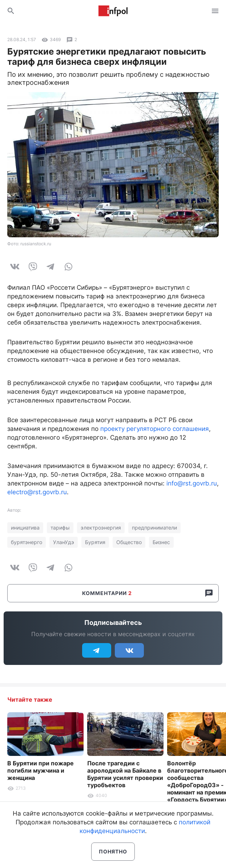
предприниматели (154, 528)
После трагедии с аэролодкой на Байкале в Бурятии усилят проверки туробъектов (125, 774)
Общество (129, 542)
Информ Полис (113, 11)
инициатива (25, 528)
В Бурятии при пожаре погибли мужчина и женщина (41, 770)
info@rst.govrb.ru (192, 483)
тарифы (60, 528)
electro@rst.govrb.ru (37, 492)
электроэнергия (101, 528)
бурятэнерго (27, 542)
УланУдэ (64, 542)
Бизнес (161, 542)
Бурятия (95, 542)
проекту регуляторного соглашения (155, 429)
